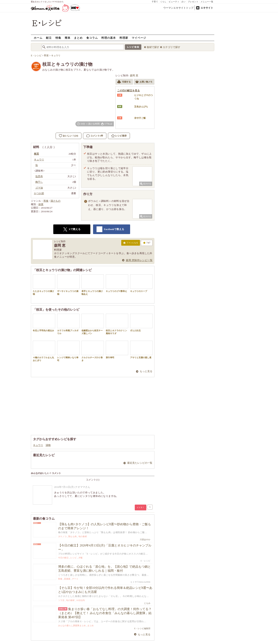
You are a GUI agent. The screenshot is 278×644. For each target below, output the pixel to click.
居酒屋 (67, 579)
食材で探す (153, 47)
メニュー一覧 (207, 2)
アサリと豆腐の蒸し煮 (141, 350)
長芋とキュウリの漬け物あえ (93, 285)
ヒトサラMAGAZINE (140, 582)
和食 (46, 201)
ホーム (38, 38)
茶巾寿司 (117, 350)
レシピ (73, 558)
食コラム (92, 38)
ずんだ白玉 (141, 323)
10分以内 (81, 600)
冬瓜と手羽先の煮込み (44, 323)
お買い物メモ (144, 82)
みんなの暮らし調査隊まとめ (72, 625)
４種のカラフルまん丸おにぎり (44, 351)
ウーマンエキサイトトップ (178, 8)
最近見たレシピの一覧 (140, 463)
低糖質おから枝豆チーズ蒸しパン (93, 324)
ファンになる (131, 244)
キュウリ (38, 445)
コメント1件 (95, 136)
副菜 (41, 204)
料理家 (124, 38)
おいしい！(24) (70, 136)
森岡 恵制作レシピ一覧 (139, 260)
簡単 (68, 38)
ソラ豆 (61, 600)
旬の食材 (83, 536)
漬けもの (55, 201)
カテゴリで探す (172, 47)
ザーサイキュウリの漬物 (68, 285)
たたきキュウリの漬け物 (44, 285)
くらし (163, 2)
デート (75, 579)
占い (184, 2)
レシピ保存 (121, 136)
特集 (58, 38)
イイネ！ (141, 507)
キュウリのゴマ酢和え (117, 283)
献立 (49, 38)
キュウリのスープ (141, 283)
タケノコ (62, 536)
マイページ (139, 38)
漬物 (48, 445)
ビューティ (174, 2)
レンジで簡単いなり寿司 (68, 351)
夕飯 (81, 558)
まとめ (78, 38)
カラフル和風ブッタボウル (68, 324)
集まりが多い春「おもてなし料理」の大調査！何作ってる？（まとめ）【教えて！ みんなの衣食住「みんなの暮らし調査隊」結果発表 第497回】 (105, 613)
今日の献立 (63, 558)
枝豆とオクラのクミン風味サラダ (117, 324)
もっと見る (146, 371)
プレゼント (193, 2)
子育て (155, 2)
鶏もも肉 (72, 536)
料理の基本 (109, 38)
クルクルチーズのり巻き (93, 351)
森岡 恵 (134, 75)
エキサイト (207, 8)
